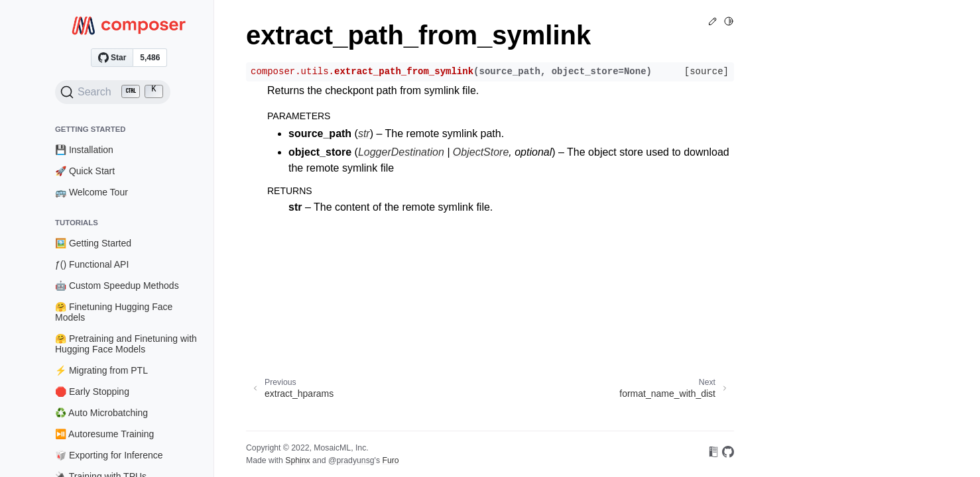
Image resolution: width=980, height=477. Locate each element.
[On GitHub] (728, 454)
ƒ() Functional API (92, 264)
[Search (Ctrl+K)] (113, 92)
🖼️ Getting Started (93, 243)
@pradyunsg (351, 460)
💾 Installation (84, 150)
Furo (390, 460)
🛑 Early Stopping (92, 392)
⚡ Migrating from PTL (101, 370)
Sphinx (297, 460)
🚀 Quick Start (85, 171)
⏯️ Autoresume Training (104, 434)
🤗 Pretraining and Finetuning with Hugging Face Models (126, 344)
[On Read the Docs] (713, 454)
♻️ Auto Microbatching (101, 413)
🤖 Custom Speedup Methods (117, 286)
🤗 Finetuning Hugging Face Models (114, 312)
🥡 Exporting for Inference (109, 455)
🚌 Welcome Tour (92, 192)
